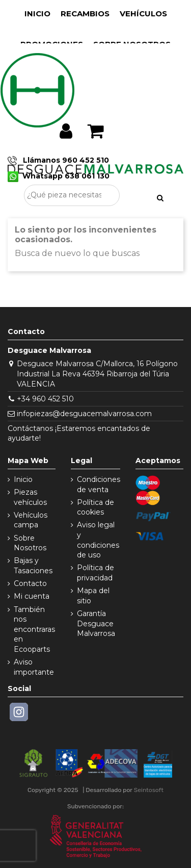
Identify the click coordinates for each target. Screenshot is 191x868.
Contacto (30, 583)
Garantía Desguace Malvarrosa (96, 623)
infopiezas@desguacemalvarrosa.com (84, 414)
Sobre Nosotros (30, 543)
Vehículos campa (31, 520)
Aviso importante (34, 667)
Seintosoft (149, 790)
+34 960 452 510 (45, 399)
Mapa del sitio (93, 596)
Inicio (23, 479)
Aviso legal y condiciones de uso (98, 540)
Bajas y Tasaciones (33, 566)
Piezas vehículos (30, 497)
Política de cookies (95, 507)
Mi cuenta (32, 596)
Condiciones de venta (99, 484)
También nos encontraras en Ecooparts (34, 629)
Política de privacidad (95, 573)
